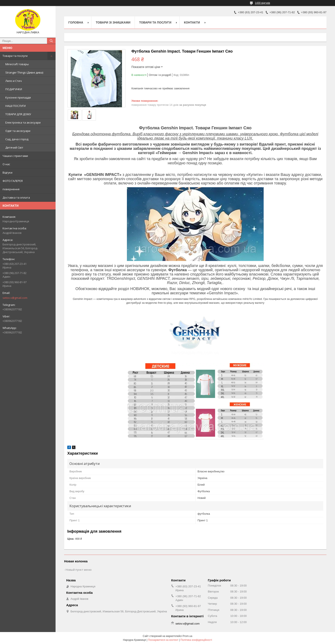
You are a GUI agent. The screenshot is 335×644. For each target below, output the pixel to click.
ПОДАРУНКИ (14, 89)
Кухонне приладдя (18, 97)
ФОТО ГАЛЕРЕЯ (13, 181)
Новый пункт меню (79, 570)
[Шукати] (51, 41)
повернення (11, 189)
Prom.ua (187, 636)
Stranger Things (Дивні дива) (24, 72)
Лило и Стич (14, 81)
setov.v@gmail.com (15, 298)
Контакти (192, 22)
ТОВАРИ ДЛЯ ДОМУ (18, 114)
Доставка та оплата (16, 197)
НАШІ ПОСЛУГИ (15, 106)
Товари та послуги (15, 56)
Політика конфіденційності (196, 640)
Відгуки (7, 172)
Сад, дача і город (17, 139)
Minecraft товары (17, 64)
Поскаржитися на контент (163, 640)
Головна (76, 22)
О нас (6, 164)
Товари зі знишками (113, 22)
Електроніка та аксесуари (23, 122)
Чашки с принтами (15, 156)
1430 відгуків (262, 3)
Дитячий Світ (14, 147)
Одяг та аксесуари (18, 131)
